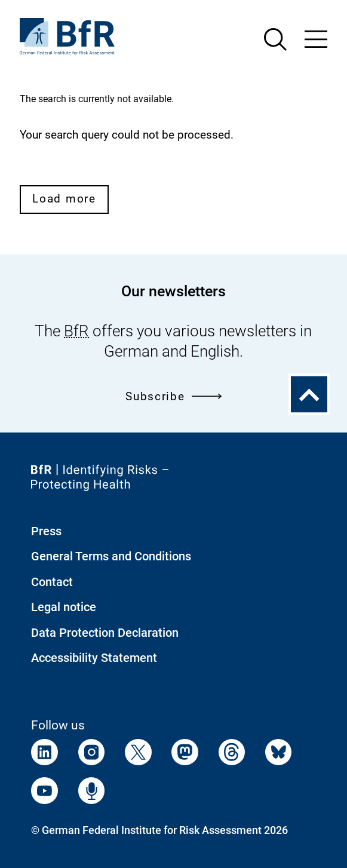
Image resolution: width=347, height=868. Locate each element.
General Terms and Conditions (111, 556)
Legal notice (64, 607)
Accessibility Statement (94, 658)
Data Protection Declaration (105, 633)
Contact (52, 582)
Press (46, 531)
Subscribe (173, 397)
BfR (76, 331)
